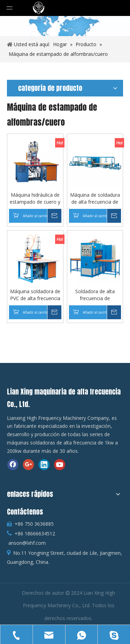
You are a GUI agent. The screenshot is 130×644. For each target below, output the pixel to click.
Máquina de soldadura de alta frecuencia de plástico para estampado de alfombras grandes (95, 198)
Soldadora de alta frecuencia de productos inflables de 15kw (95, 295)
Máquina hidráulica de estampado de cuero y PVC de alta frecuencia (35, 198)
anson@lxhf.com (27, 543)
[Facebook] (13, 465)
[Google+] (28, 465)
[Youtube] (60, 465)
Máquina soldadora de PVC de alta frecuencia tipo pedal (35, 295)
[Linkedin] (44, 465)
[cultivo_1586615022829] (65, 26)
